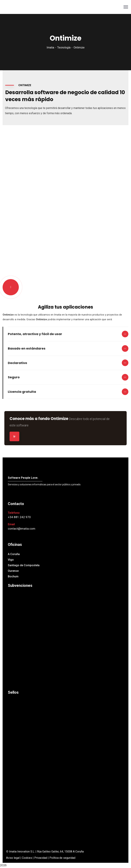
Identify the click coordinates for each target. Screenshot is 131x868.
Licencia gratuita (22, 392)
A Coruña (14, 554)
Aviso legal (13, 858)
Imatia (50, 48)
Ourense (13, 571)
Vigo (11, 560)
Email (11, 524)
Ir (14, 436)
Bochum (13, 576)
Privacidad (41, 858)
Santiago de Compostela (24, 565)
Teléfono (14, 513)
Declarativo (17, 363)
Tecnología (64, 48)
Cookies (27, 858)
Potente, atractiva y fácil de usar (35, 334)
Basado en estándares (27, 348)
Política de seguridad (62, 858)
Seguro (14, 377)
